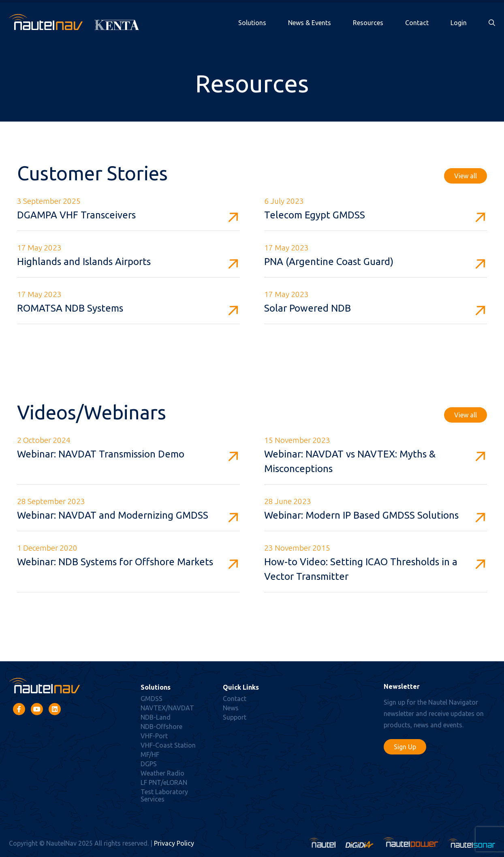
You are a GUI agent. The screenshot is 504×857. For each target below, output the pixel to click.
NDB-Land (156, 717)
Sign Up (405, 747)
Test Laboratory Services (164, 795)
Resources (368, 23)
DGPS (149, 764)
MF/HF (150, 754)
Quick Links (241, 687)
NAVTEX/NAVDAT (167, 708)
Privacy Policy (174, 843)
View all (466, 176)
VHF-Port (154, 736)
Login (459, 23)
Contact (417, 23)
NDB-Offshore (161, 727)
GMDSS (152, 699)
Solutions (252, 23)
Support (235, 717)
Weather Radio (162, 773)
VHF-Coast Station (168, 745)
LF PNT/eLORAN (164, 782)
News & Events (310, 23)
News (231, 708)
